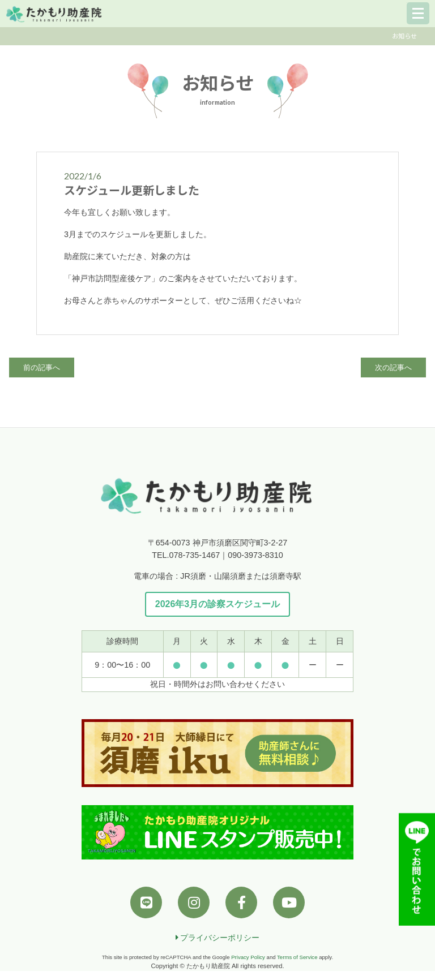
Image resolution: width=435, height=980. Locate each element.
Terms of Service (297, 957)
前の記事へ (42, 367)
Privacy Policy (248, 957)
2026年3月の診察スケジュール (218, 604)
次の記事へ (393, 367)
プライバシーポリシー (218, 938)
